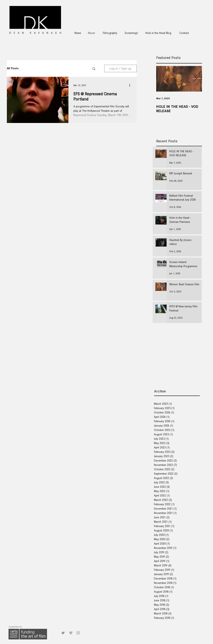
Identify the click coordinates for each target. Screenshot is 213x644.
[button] (94, 69)
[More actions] (131, 85)
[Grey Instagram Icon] (78, 633)
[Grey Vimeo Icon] (71, 633)
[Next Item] (195, 79)
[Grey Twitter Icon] (63, 633)
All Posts (13, 68)
